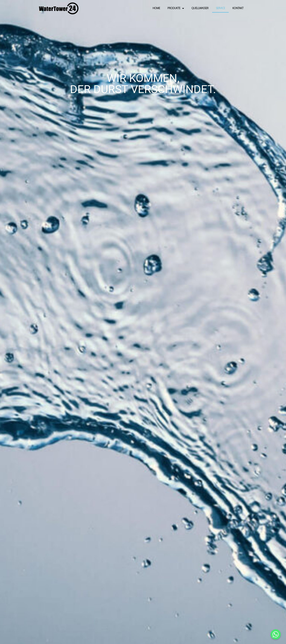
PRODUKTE (176, 8)
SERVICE (220, 8)
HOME (156, 8)
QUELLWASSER (200, 8)
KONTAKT (238, 8)
